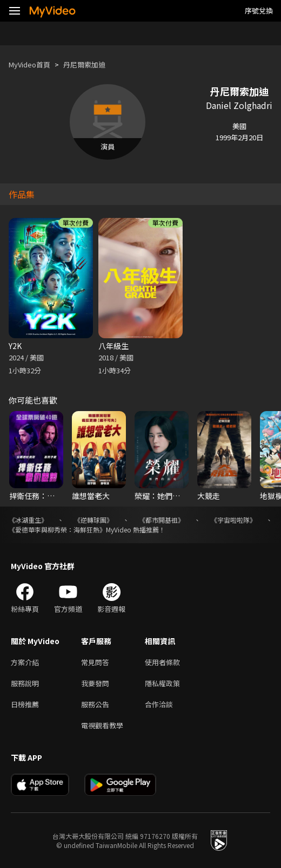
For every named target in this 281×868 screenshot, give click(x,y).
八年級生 (113, 346)
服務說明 (25, 683)
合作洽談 (159, 704)
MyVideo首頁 (29, 64)
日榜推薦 (25, 704)
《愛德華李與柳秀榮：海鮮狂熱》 (57, 529)
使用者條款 (162, 662)
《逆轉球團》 (93, 520)
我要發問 (95, 683)
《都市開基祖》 (162, 520)
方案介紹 (25, 662)
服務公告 (95, 704)
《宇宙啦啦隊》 (233, 520)
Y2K (15, 346)
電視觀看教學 (102, 725)
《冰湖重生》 (28, 520)
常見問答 (95, 662)
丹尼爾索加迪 (84, 64)
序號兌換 (259, 11)
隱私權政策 (162, 683)
